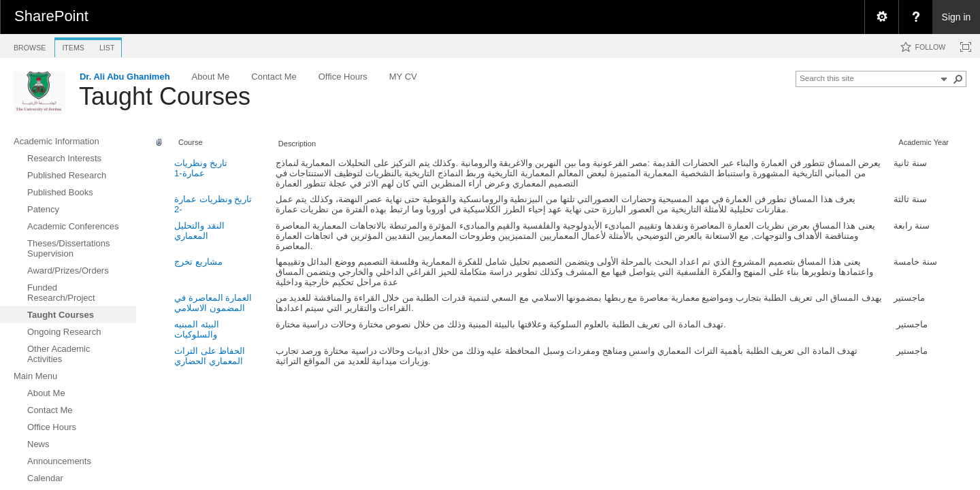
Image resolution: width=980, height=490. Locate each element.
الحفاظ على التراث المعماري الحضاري (210, 356)
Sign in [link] (957, 17)
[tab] (30, 45)
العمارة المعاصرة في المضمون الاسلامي (213, 303)
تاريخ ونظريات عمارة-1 (201, 168)
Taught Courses (165, 96)
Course (191, 142)
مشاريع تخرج (198, 262)
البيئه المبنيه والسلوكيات (197, 329)
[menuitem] (881, 17)
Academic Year (924, 142)
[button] (958, 79)
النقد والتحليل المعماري (199, 231)
